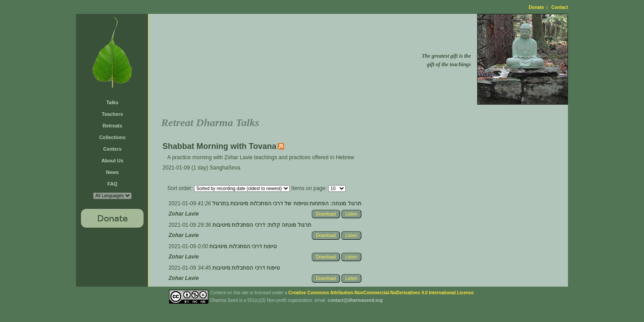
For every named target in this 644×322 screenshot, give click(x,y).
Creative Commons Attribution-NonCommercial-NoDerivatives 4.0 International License (381, 293)
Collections (112, 137)
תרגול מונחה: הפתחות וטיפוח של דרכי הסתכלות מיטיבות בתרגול (286, 203)
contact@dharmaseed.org (355, 300)
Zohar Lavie (184, 214)
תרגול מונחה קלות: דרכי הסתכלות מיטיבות (261, 225)
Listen (351, 214)
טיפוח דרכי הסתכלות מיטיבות (242, 246)
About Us (112, 161)
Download (326, 214)
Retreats (112, 126)
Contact (560, 7)
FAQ (112, 184)
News (112, 172)
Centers (112, 149)
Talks (112, 102)
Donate (536, 7)
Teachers (113, 114)
